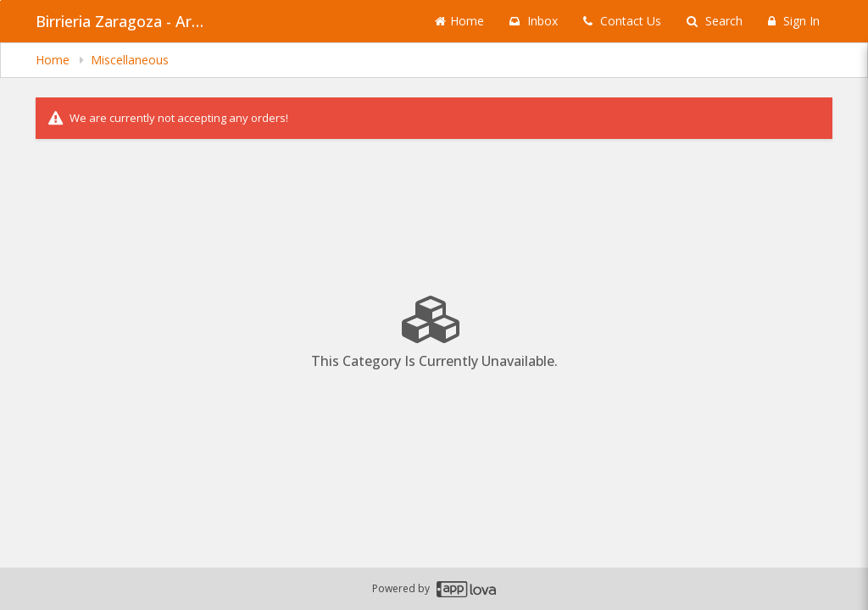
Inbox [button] (534, 21)
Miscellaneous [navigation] (130, 60)
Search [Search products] (715, 21)
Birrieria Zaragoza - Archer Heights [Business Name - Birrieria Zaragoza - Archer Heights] (120, 21)
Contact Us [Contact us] (622, 21)
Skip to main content (0, 0)
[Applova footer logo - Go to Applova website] (466, 589)
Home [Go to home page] (459, 21)
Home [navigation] (54, 60)
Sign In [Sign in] (794, 21)
